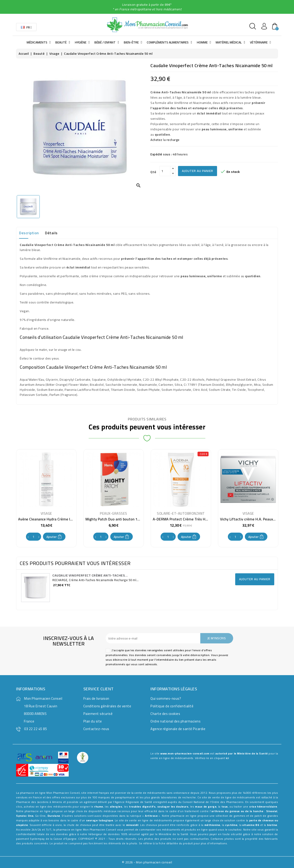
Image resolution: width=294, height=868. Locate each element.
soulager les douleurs (173, 807)
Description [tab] (29, 233)
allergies (116, 807)
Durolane (54, 816)
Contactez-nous (96, 729)
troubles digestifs (142, 807)
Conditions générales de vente (107, 706)
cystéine (231, 825)
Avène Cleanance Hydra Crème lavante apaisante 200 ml (65, 519)
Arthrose (151, 816)
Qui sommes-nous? (166, 698)
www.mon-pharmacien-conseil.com (185, 753)
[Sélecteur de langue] (26, 27)
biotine (272, 825)
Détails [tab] (51, 233)
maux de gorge (206, 807)
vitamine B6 (251, 825)
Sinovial (272, 811)
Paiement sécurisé (98, 714)
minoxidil (132, 825)
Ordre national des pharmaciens (175, 721)
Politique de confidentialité (172, 706)
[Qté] (165, 171)
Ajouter (54, 537)
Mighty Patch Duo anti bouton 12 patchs (118, 519)
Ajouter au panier (198, 171)
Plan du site (93, 721)
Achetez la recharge (165, 140)
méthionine (212, 825)
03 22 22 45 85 (35, 729)
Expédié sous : (161, 154)
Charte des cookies (165, 714)
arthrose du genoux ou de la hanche (237, 811)
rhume (99, 807)
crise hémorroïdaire (263, 807)
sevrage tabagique (100, 820)
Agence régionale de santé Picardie (178, 729)
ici (227, 758)
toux (225, 807)
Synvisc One (25, 816)
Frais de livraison (96, 698)
